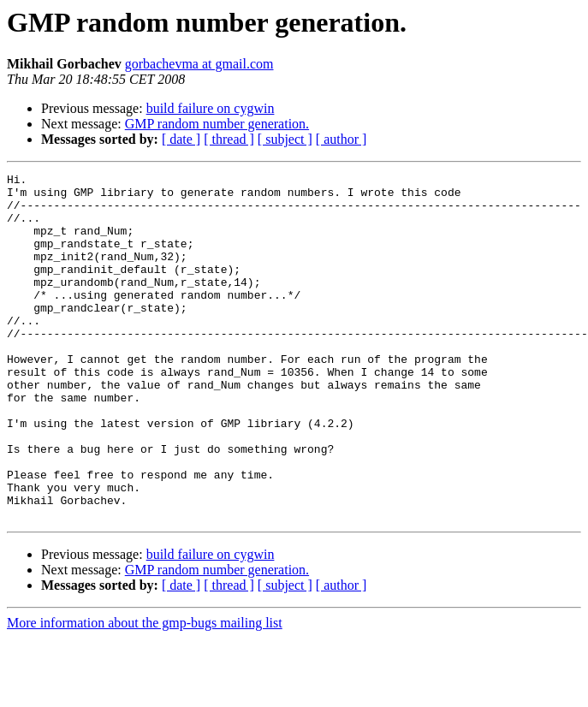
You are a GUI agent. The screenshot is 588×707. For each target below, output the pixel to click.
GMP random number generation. (217, 124)
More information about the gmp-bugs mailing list (145, 692)
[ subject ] (285, 139)
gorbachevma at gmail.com (199, 64)
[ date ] (181, 139)
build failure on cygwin (211, 108)
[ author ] (342, 139)
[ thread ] (229, 139)
